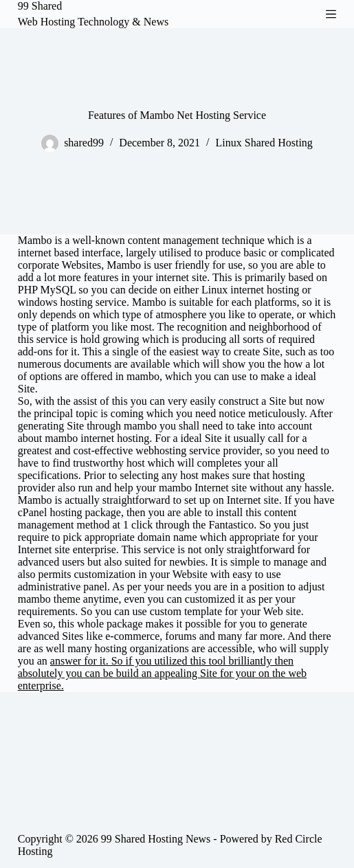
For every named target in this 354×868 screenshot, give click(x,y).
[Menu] (331, 14)
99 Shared (40, 6)
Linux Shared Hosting (264, 143)
